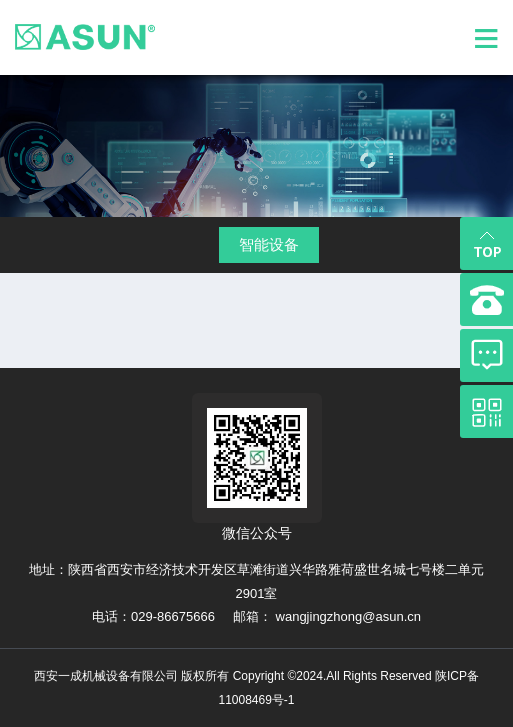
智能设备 (269, 244)
